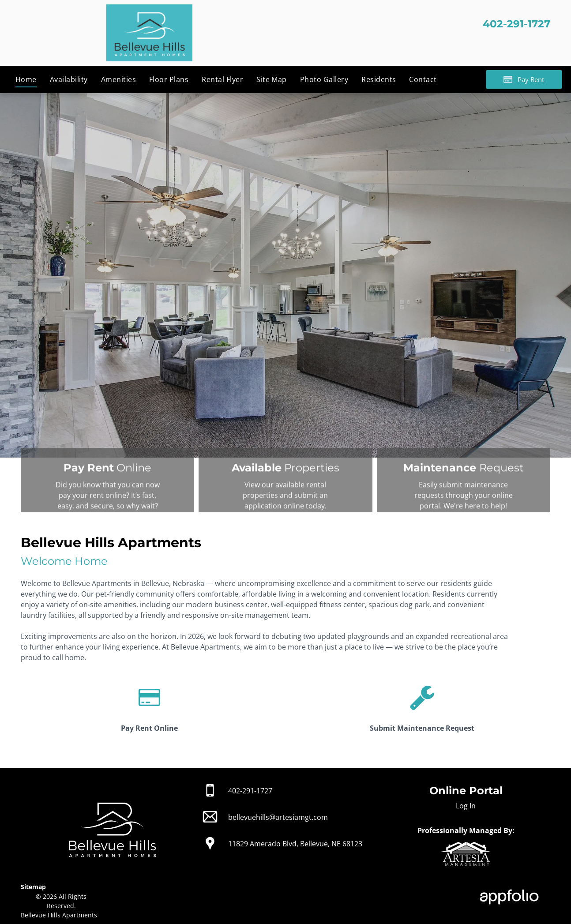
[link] (149, 715)
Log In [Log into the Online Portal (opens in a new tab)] (466, 806)
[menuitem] (26, 79)
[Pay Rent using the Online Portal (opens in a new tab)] (524, 79)
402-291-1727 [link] (250, 791)
